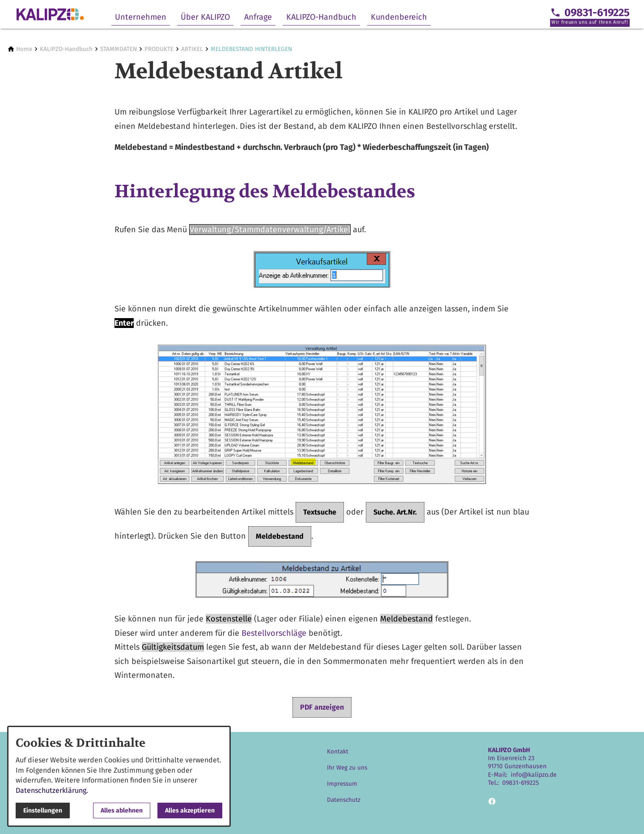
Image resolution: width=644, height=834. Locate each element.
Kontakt (338, 751)
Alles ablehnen (122, 811)
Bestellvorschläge (274, 633)
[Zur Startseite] (50, 14)
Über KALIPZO (205, 17)
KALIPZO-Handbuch (321, 17)
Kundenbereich (399, 17)
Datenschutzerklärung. (52, 790)
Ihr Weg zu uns (347, 768)
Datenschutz (344, 800)
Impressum (342, 784)
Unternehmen (141, 17)
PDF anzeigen (322, 707)
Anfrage (258, 17)
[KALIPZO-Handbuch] (66, 49)
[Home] (24, 49)
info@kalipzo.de (534, 775)
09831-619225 (521, 783)
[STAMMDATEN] (119, 49)
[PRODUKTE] (159, 49)
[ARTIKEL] (192, 49)
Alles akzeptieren (190, 811)
